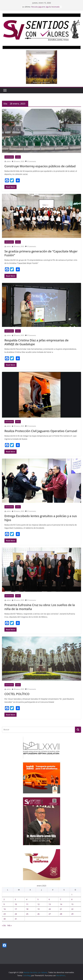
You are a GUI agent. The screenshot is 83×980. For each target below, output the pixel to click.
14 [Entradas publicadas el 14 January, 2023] (61, 904)
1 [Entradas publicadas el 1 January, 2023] (72, 895)
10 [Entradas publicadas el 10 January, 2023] (16, 904)
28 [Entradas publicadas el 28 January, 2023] (61, 914)
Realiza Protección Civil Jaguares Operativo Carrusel (41, 431)
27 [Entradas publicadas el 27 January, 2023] (50, 914)
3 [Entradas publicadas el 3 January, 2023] (15, 899)
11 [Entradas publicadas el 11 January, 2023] (27, 904)
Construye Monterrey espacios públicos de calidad (40, 166)
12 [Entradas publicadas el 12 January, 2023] (38, 904)
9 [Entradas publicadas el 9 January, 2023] (4, 904)
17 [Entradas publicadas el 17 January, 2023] (16, 909)
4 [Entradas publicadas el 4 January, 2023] (27, 899)
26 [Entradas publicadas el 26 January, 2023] (38, 914)
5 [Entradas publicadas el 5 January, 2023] (38, 899)
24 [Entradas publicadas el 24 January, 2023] (16, 914)
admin (9, 161)
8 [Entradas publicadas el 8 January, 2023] (72, 899)
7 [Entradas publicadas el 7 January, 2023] (60, 899)
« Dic (4, 925)
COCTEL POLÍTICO (17, 694)
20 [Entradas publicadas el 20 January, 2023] (50, 909)
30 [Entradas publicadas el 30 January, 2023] (5, 919)
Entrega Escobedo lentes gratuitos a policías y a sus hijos (41, 518)
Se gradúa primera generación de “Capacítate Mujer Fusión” (41, 253)
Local (18, 157)
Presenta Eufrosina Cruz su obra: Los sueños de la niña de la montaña (40, 607)
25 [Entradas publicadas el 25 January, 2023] (27, 914)
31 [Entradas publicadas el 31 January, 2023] (16, 919)
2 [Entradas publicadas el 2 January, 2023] (4, 899)
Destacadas (9, 157)
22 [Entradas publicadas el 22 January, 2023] (72, 909)
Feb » (10, 925)
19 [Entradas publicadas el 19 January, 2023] (38, 909)
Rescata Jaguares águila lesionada (45, 7)
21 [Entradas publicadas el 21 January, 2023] (61, 909)
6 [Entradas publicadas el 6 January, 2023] (49, 899)
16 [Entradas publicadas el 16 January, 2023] (5, 909)
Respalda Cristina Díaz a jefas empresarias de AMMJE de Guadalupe (36, 342)
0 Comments (30, 161)
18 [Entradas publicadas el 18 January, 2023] (27, 909)
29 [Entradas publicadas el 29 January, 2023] (72, 914)
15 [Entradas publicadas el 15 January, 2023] (72, 904)
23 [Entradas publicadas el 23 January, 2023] (5, 914)
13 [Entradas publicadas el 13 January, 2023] (50, 904)
